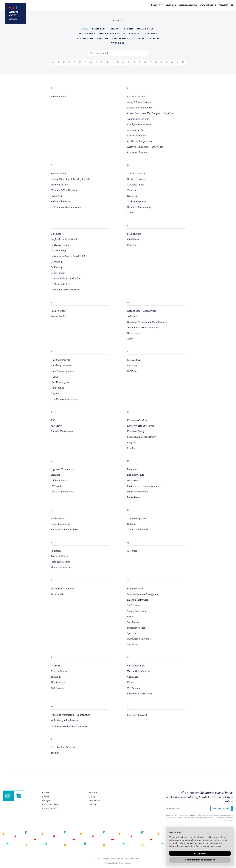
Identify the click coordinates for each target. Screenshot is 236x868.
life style (139, 38)
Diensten (99, 29)
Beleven (156, 5)
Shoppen (171, 5)
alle (85, 29)
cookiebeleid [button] (218, 843)
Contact (224, 5)
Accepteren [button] (200, 853)
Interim (128, 29)
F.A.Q (92, 797)
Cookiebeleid (125, 863)
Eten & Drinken (188, 5)
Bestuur (93, 792)
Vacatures (94, 800)
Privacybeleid (111, 863)
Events (46, 797)
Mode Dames (145, 29)
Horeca (114, 29)
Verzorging (85, 38)
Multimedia (131, 34)
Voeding (102, 38)
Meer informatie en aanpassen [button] (200, 860)
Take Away (150, 34)
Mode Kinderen (109, 34)
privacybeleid (227, 820)
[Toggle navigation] (232, 5)
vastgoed (118, 43)
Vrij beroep (120, 38)
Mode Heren (87, 34)
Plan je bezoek (208, 5)
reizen (155, 38)
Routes (46, 792)
